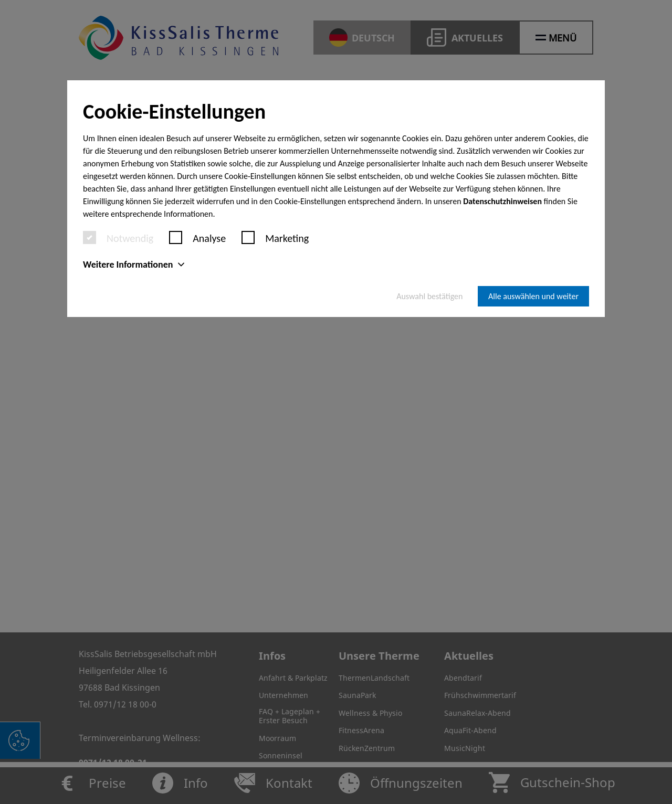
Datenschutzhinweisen (502, 201)
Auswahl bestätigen (429, 296)
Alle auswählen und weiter (533, 296)
